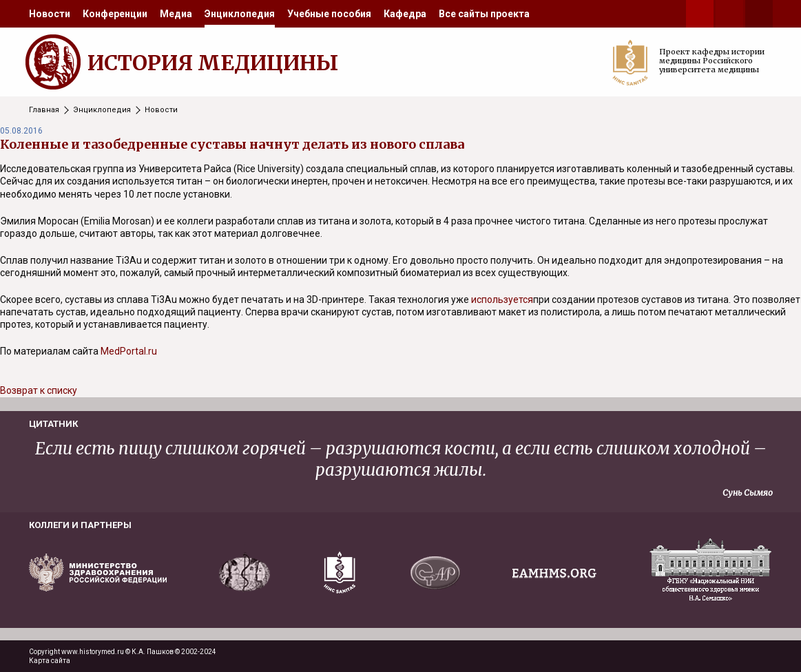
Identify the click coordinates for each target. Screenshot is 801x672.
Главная (44, 110)
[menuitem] (50, 14)
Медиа (176, 14)
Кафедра (405, 14)
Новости (50, 14)
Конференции (115, 14)
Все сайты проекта (484, 14)
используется (502, 300)
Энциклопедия (240, 14)
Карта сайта (50, 661)
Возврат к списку (39, 390)
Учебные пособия (329, 14)
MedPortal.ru (129, 351)
